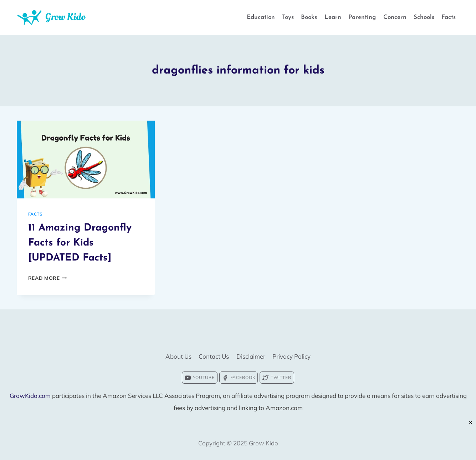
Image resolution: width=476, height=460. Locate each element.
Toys (288, 17)
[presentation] (86, 160)
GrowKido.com (30, 396)
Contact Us (214, 356)
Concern (395, 17)
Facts (449, 17)
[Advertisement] (238, 444)
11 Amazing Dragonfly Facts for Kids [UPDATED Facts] (80, 243)
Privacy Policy (291, 356)
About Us (178, 356)
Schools (424, 17)
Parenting (362, 17)
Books (309, 17)
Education (261, 17)
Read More (48, 278)
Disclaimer (251, 356)
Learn (333, 17)
